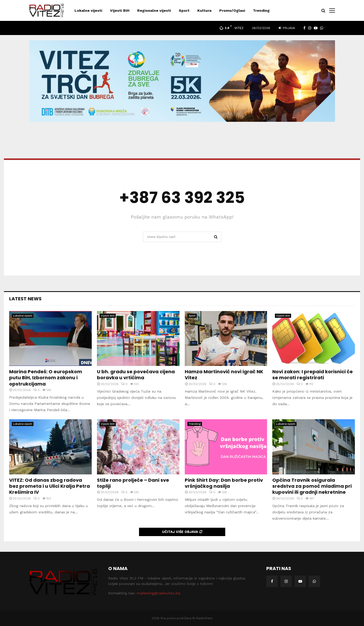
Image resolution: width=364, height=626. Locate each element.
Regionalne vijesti (154, 10)
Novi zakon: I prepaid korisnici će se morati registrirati (313, 375)
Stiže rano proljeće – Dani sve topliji (133, 483)
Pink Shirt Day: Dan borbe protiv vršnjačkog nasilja (224, 483)
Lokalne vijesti (88, 10)
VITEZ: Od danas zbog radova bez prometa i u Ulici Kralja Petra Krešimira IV (50, 486)
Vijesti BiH (120, 10)
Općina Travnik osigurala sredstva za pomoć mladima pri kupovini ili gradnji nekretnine (312, 486)
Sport (184, 10)
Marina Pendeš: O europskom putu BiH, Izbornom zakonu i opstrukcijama (46, 378)
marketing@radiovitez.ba (158, 593)
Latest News (25, 299)
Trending (261, 10)
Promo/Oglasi (232, 10)
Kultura (204, 10)
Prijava (287, 28)
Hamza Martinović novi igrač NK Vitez (224, 375)
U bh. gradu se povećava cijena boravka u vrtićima (136, 375)
